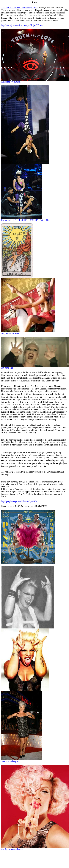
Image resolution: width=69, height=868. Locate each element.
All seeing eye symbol (11, 82)
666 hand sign (7, 368)
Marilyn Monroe (12, 849)
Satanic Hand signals (10, 761)
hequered (6, 220)
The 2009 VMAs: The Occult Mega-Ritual (20, 8)
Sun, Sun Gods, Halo (10, 333)
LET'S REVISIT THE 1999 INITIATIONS (30, 220)
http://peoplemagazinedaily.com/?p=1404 (19, 501)
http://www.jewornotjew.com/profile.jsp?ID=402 (22, 25)
